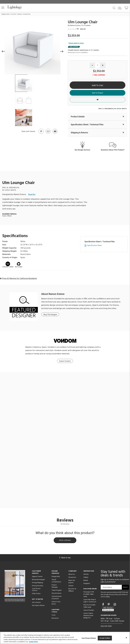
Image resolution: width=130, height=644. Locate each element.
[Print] (55, 134)
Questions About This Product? (113, 150)
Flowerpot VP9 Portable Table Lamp (89, 595)
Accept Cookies (105, 638)
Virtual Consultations (56, 581)
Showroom (72, 578)
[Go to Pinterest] (41, 134)
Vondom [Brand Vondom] (87, 26)
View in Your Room (56, 603)
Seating (19, 14)
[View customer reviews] (108, 609)
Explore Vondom (65, 361)
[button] (3, 8)
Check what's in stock (76, 43)
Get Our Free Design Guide (15, 600)
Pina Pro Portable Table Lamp (89, 607)
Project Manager (55, 587)
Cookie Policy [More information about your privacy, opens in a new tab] (33, 642)
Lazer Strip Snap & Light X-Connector (90, 601)
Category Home (5, 14)
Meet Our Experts (72, 582)
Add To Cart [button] (97, 85)
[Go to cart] (126, 7)
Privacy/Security (37, 586)
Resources (55, 619)
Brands (86, 581)
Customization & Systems (57, 598)
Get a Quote (36, 603)
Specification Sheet (95, 246)
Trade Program (57, 591)
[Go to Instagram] (115, 605)
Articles (86, 575)
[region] (65, 638)
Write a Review (65, 541)
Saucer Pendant (89, 611)
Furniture (13, 14)
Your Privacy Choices (36, 590)
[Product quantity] (98, 65)
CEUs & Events (56, 594)
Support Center (37, 577)
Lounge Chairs (27, 14)
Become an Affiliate (72, 591)
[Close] (126, 638)
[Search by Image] (120, 8)
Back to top (65, 558)
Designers (87, 584)
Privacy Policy (114, 595)
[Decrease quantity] (92, 65)
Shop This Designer (50, 315)
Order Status (36, 594)
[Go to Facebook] (103, 605)
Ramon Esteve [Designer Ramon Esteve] (75, 26)
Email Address (107, 588)
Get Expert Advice (38, 606)
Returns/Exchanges (38, 580)
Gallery (86, 578)
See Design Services (82, 150)
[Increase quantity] (103, 65)
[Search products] (114, 8)
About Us (72, 575)
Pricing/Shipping (37, 583)
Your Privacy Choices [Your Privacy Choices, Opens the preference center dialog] (89, 638)
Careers (71, 586)
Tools (54, 616)
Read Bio (32, 195)
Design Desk (56, 577)
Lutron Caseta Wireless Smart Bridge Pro (88, 616)
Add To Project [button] (97, 93)
